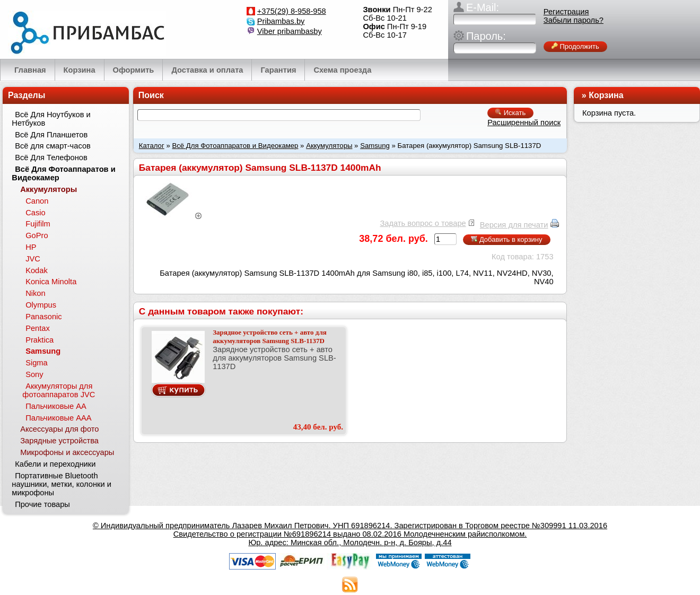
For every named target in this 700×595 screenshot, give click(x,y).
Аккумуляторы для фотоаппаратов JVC (59, 390)
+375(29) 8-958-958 (292, 11)
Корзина (606, 95)
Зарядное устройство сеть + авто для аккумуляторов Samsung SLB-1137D (270, 336)
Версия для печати (514, 225)
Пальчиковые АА (56, 406)
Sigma (37, 363)
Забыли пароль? (574, 20)
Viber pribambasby (290, 31)
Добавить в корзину (506, 239)
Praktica (40, 340)
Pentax (38, 328)
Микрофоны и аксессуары (67, 452)
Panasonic (43, 317)
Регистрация (566, 12)
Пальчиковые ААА (58, 418)
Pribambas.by (281, 21)
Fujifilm (38, 224)
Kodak (37, 270)
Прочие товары (42, 504)
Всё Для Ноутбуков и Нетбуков (51, 119)
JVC (33, 259)
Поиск (151, 95)
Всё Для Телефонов (51, 157)
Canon (37, 201)
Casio (35, 213)
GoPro (37, 235)
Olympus (41, 305)
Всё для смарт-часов (53, 146)
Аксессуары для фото (59, 429)
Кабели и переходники (55, 464)
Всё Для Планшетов (51, 135)
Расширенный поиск (524, 122)
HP (31, 247)
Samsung (375, 146)
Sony (34, 374)
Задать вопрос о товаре (423, 223)
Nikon (35, 293)
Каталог (152, 146)
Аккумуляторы (329, 146)
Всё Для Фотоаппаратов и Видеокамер (235, 146)
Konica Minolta (51, 282)
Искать (510, 113)
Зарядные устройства (59, 441)
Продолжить (575, 46)
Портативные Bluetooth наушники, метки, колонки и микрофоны (62, 484)
